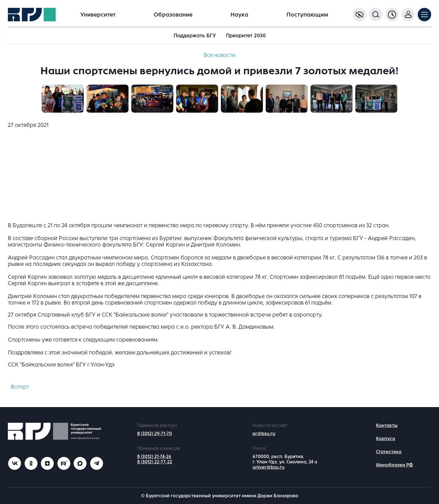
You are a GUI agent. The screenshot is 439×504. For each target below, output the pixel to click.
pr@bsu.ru (264, 434)
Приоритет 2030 (246, 36)
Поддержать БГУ (195, 36)
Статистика (389, 452)
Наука (239, 15)
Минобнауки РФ (394, 465)
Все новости (219, 55)
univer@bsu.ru (268, 467)
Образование (173, 15)
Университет (98, 15)
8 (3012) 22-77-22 (155, 462)
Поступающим (307, 15)
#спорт (20, 387)
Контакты (387, 425)
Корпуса (386, 439)
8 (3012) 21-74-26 (154, 457)
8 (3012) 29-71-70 (155, 434)
